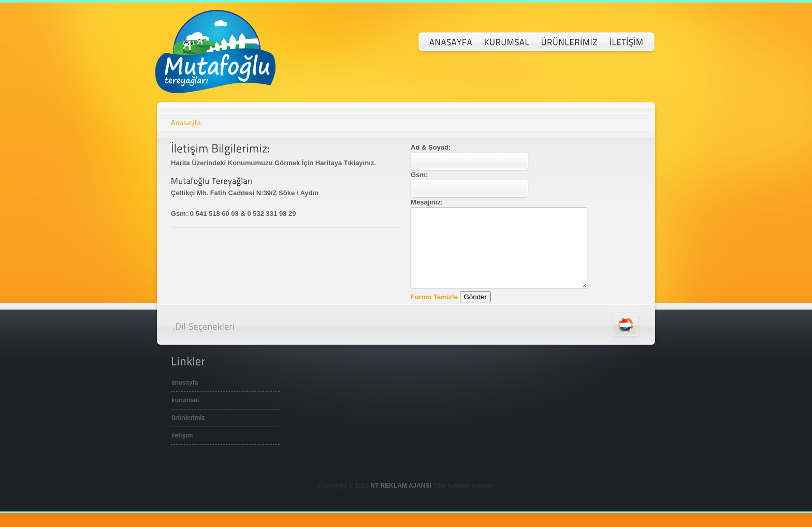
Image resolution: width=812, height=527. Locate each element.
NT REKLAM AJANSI (401, 501)
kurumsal (185, 416)
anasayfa (185, 398)
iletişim (182, 451)
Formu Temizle (434, 312)
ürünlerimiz (188, 433)
